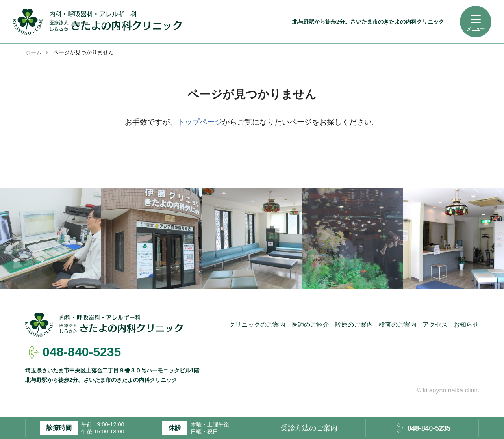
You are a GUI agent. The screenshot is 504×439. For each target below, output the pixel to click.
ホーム (33, 52)
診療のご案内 (354, 325)
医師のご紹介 (310, 325)
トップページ (200, 122)
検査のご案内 (398, 325)
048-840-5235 (82, 352)
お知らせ (466, 325)
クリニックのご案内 (257, 325)
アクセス (435, 325)
